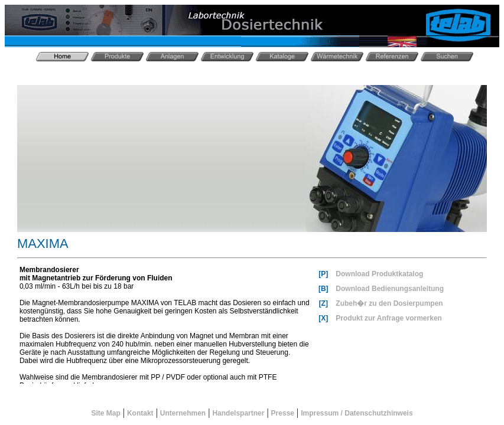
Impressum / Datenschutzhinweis (357, 413)
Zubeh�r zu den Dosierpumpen (389, 303)
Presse (283, 413)
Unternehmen (183, 413)
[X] (323, 318)
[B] (323, 289)
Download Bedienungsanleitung (390, 289)
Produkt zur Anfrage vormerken (389, 318)
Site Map (105, 413)
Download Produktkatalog (379, 274)
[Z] (323, 303)
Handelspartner (238, 413)
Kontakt (140, 413)
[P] (323, 274)
